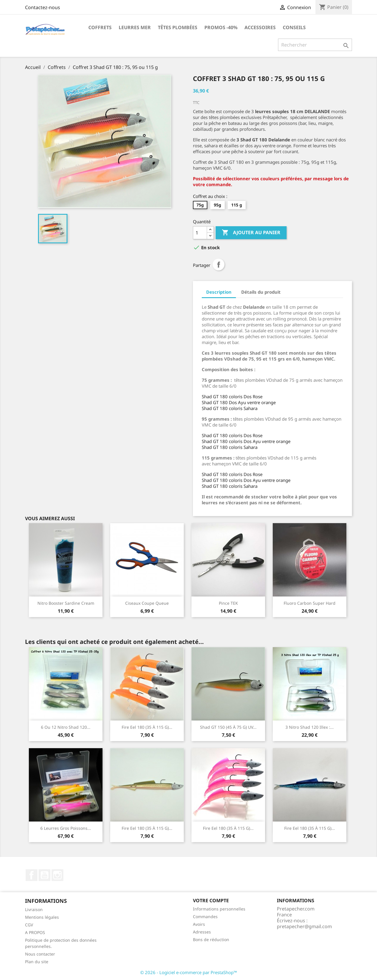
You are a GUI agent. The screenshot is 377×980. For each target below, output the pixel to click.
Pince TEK (228, 603)
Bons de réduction (211, 939)
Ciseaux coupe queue (147, 603)
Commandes (205, 917)
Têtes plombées (178, 27)
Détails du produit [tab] (261, 292)
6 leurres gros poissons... (66, 828)
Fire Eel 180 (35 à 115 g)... (147, 727)
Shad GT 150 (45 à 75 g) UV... (228, 727)
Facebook (32, 875)
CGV (29, 925)
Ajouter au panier (251, 233)
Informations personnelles (219, 909)
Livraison (34, 909)
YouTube (44, 875)
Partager (219, 265)
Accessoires (260, 27)
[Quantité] (200, 233)
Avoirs (199, 924)
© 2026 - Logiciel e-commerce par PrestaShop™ (189, 972)
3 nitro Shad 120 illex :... (310, 727)
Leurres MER (135, 27)
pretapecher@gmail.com (304, 926)
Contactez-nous (43, 7)
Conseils (294, 27)
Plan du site (37, 962)
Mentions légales (42, 917)
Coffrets (100, 27)
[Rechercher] (315, 45)
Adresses (202, 932)
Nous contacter (40, 954)
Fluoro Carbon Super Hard (310, 603)
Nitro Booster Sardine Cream (66, 603)
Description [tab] (219, 292)
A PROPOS (35, 932)
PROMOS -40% (221, 27)
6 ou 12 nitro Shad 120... (66, 727)
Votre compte (211, 900)
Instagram (57, 875)
